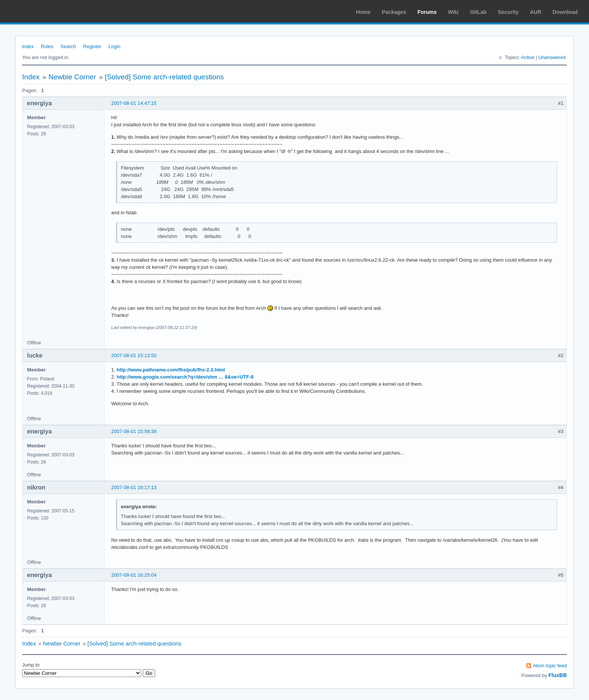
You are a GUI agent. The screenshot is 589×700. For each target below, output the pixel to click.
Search (68, 46)
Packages (394, 12)
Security (508, 12)
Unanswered (552, 57)
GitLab (478, 12)
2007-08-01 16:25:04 (134, 575)
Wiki (454, 12)
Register (92, 46)
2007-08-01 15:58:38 (134, 431)
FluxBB (558, 675)
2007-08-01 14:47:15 (134, 103)
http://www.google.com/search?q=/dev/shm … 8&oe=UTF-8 (185, 377)
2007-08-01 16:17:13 (134, 487)
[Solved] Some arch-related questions (164, 77)
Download (565, 12)
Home (363, 12)
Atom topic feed (550, 666)
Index (28, 46)
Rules (47, 46)
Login (115, 46)
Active (528, 57)
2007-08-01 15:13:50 (134, 355)
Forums (427, 12)
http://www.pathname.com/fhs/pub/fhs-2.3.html (171, 370)
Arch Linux (41, 11)
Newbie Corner (72, 77)
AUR (536, 12)
